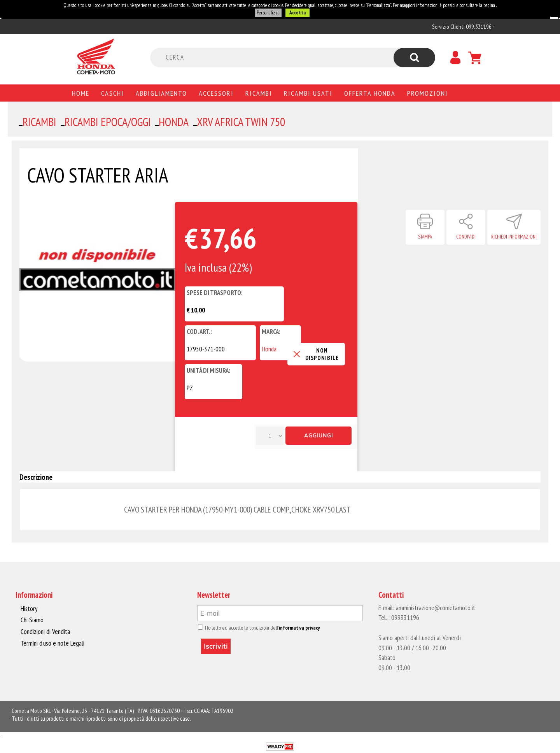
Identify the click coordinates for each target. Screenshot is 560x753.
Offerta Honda (370, 93)
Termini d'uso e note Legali (51, 643)
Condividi (466, 237)
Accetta (297, 13)
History (29, 609)
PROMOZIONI (428, 93)
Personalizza (268, 13)
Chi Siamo (32, 620)
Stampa (425, 237)
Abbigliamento (161, 93)
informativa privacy (296, 628)
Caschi (113, 93)
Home (81, 93)
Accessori (216, 93)
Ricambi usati (308, 93)
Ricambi (259, 93)
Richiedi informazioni (514, 237)
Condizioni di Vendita (45, 631)
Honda (269, 349)
